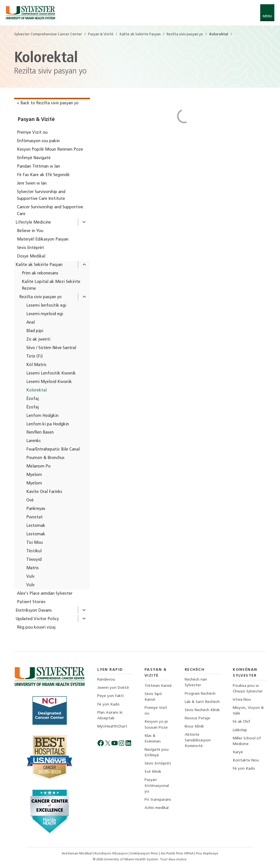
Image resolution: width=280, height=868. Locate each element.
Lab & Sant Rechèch (202, 702)
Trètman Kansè (158, 686)
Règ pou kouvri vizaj (36, 628)
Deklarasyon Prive (145, 854)
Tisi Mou (35, 543)
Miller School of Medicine (247, 741)
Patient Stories (31, 602)
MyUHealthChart (112, 727)
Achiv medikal (157, 808)
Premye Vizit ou (32, 133)
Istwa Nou (242, 700)
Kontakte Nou (246, 760)
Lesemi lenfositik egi (46, 306)
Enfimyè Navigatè (34, 158)
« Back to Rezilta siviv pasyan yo (48, 103)
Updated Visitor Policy (37, 619)
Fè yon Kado (108, 704)
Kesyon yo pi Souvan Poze (156, 725)
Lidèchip (240, 730)
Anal (31, 323)
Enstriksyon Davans (34, 611)
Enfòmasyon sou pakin (38, 141)
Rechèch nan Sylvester (196, 682)
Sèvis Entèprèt (31, 248)
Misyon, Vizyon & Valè (248, 711)
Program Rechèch (200, 694)
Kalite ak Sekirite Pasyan (39, 265)
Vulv (30, 577)
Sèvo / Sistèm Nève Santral (51, 348)
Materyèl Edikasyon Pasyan (43, 240)
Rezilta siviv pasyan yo (40, 297)
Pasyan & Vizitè (36, 120)
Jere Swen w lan (32, 184)
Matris (33, 568)
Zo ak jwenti (38, 340)
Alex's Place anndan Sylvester (45, 594)
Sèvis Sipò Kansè (153, 697)
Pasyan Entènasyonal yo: (157, 786)
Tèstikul (34, 551)
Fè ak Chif (242, 722)
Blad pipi (35, 331)
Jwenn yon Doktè (113, 688)
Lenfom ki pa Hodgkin (48, 424)
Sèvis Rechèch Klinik (202, 710)
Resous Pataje (197, 718)
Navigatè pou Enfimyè (157, 753)
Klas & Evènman (153, 739)
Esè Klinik (153, 772)
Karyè (238, 752)
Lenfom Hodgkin (42, 416)
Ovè (30, 500)
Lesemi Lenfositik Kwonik (51, 374)
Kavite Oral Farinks (44, 492)
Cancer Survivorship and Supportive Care (50, 211)
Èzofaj (33, 399)
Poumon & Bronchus (45, 458)
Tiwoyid (34, 560)
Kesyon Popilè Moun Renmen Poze (50, 150)
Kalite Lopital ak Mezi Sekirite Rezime (51, 285)
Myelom (34, 475)
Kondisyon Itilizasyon (112, 854)
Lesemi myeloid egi (45, 314)
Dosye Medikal (31, 256)
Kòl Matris (36, 365)
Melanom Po (38, 467)
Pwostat (35, 517)
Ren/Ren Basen (40, 433)
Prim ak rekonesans (40, 273)
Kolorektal (36, 390)
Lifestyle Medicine (33, 223)
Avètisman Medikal (77, 854)
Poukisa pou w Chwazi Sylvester (248, 689)
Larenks (34, 441)
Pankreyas (36, 509)
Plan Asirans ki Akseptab (110, 716)
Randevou (106, 680)
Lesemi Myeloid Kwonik (49, 382)
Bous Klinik (194, 727)
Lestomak (36, 526)
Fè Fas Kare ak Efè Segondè (43, 175)
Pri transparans (158, 800)
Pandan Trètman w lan (38, 167)
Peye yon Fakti (110, 696)
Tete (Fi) (35, 357)
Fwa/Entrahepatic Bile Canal (53, 450)
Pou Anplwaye (207, 854)
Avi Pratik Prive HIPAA (177, 854)
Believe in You (30, 231)
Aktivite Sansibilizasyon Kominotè (198, 740)
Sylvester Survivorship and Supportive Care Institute (41, 195)
